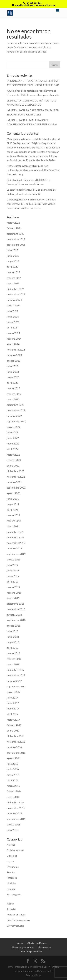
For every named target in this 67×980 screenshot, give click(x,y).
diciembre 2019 (16, 537)
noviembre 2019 (16, 543)
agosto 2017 (14, 692)
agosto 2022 (14, 427)
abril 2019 (13, 582)
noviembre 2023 (16, 350)
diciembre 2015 (16, 802)
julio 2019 (12, 565)
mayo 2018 (13, 642)
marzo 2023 (13, 388)
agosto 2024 (14, 305)
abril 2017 (13, 714)
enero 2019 (13, 598)
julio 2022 (12, 432)
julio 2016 (12, 764)
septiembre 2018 (16, 620)
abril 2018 (13, 648)
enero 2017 (13, 731)
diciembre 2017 (16, 670)
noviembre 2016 (16, 742)
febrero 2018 (14, 659)
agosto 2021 (14, 493)
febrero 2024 (14, 339)
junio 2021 (13, 499)
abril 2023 (13, 383)
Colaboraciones (16, 850)
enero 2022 (13, 466)
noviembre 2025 (16, 239)
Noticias (11, 883)
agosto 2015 (14, 824)
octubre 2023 (14, 355)
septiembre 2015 (16, 819)
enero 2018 (13, 664)
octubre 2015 (14, 813)
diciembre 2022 (16, 405)
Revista (11, 889)
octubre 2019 (14, 548)
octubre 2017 (14, 681)
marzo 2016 (13, 786)
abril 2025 (13, 267)
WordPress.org (15, 926)
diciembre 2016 (16, 736)
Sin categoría (14, 894)
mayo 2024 (13, 322)
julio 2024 (12, 311)
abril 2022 (13, 449)
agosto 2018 (14, 626)
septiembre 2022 (16, 421)
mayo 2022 (13, 443)
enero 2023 (13, 399)
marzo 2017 (13, 720)
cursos (10, 861)
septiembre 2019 (16, 554)
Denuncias (13, 867)
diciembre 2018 (16, 604)
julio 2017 (12, 698)
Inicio (20, 943)
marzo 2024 (13, 333)
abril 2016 (13, 780)
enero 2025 (13, 283)
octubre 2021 (14, 482)
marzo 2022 (13, 455)
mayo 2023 (13, 377)
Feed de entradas (16, 914)
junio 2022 (13, 438)
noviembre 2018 (16, 609)
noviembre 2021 (16, 477)
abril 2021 (13, 510)
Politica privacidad (32, 951)
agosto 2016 (14, 758)
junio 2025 (13, 256)
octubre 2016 (14, 747)
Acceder (11, 909)
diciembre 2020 (16, 532)
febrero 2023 (14, 394)
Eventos (11, 872)
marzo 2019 (13, 587)
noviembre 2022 (16, 410)
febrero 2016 (14, 791)
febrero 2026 (14, 228)
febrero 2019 (14, 593)
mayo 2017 (13, 708)
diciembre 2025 (16, 234)
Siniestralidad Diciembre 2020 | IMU (27, 180)
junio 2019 (13, 570)
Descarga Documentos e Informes (26, 184)
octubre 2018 (14, 615)
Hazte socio (44, 947)
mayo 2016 (13, 775)
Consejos (12, 856)
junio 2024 (13, 317)
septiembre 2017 (16, 686)
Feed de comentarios (18, 920)
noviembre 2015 (16, 808)
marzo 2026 (13, 223)
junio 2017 (13, 703)
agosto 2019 (14, 559)
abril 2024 (13, 327)
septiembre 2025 (16, 245)
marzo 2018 (13, 653)
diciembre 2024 (16, 289)
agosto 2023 (14, 361)
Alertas (11, 845)
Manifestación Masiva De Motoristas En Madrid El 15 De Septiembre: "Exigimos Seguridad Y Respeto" (33, 143)
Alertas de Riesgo (37, 943)
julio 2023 (12, 366)
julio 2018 (12, 631)
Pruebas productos (23, 947)
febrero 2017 (14, 725)
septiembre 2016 (16, 753)
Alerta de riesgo (16, 174)
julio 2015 (12, 830)
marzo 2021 (13, 515)
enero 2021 (13, 526)
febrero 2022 (14, 460)
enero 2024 (13, 344)
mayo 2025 (13, 261)
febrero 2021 (14, 521)
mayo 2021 (13, 504)
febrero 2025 (14, 278)
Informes (12, 878)
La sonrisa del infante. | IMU (22, 190)
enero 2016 (13, 797)
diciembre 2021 (16, 471)
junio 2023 (13, 372)
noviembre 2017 (16, 675)
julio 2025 (12, 250)
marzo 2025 (13, 272)
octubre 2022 (14, 416)
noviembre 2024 (16, 294)
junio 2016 (13, 769)
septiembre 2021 (16, 488)
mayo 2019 (13, 576)
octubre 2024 (14, 300)
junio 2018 (13, 637)
